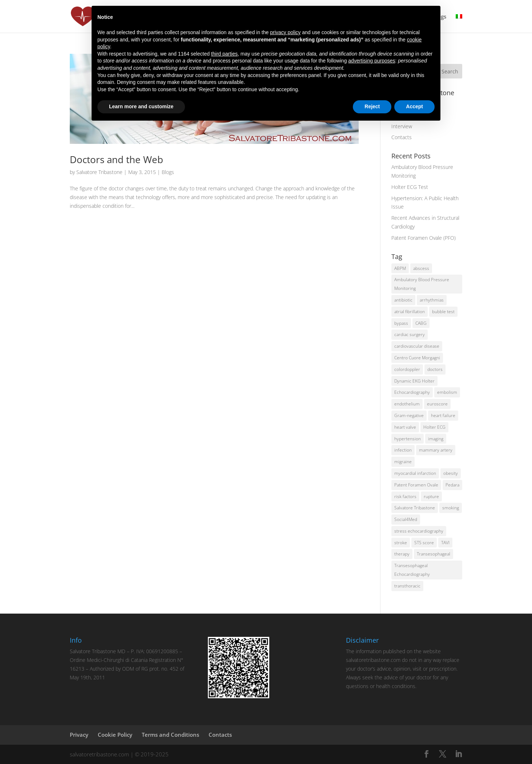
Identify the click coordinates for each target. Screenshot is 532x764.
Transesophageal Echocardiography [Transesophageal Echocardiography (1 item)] (412, 570)
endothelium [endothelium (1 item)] (407, 404)
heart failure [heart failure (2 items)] (443, 415)
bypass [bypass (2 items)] (401, 323)
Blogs (168, 172)
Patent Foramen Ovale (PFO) (424, 238)
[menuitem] (459, 23)
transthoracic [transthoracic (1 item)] (407, 586)
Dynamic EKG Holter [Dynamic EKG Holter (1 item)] (414, 381)
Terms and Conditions (170, 735)
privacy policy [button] (285, 32)
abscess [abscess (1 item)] (421, 268)
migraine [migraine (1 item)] (403, 462)
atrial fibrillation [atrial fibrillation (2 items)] (410, 312)
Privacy (79, 735)
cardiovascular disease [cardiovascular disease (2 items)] (417, 346)
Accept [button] (414, 106)
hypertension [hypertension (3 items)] (408, 439)
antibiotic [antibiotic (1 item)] (403, 300)
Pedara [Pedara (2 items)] (452, 485)
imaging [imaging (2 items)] (436, 439)
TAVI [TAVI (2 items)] (445, 543)
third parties (224, 54)
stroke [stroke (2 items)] (401, 543)
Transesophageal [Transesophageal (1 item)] (434, 554)
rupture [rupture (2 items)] (431, 496)
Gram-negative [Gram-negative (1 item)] (409, 415)
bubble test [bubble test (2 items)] (443, 312)
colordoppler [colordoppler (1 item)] (407, 369)
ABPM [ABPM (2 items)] (400, 268)
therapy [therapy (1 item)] (402, 554)
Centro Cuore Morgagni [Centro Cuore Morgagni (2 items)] (417, 358)
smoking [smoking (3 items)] (451, 508)
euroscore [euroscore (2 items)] (437, 404)
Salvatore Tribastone (99, 172)
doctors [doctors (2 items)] (435, 369)
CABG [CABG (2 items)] (421, 323)
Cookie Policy (115, 735)
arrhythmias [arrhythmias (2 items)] (432, 300)
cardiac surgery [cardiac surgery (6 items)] (410, 334)
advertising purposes (372, 61)
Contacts (402, 137)
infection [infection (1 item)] (403, 450)
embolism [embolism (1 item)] (447, 392)
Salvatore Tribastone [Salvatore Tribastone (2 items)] (415, 508)
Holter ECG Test (410, 187)
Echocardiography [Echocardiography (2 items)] (412, 392)
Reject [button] (372, 106)
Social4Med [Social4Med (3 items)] (406, 519)
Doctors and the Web (116, 159)
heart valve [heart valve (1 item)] (405, 427)
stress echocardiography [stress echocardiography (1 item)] (419, 531)
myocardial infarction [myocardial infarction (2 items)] (415, 473)
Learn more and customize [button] (141, 106)
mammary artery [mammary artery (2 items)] (436, 450)
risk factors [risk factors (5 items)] (405, 496)
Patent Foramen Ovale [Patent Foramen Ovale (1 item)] (416, 485)
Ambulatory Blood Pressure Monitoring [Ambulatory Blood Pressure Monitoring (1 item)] (422, 284)
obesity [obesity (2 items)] (451, 473)
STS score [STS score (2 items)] (424, 543)
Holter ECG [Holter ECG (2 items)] (434, 427)
